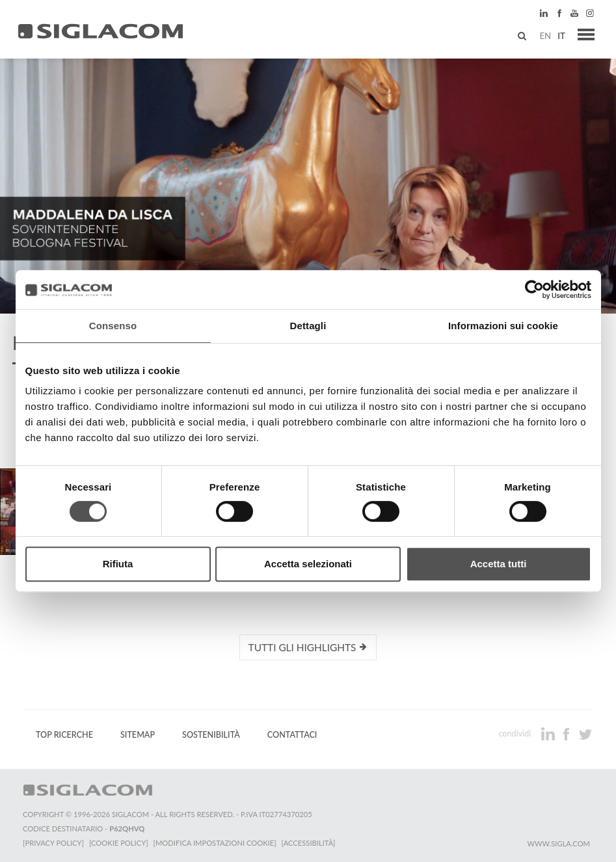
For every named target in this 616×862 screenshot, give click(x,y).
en (545, 36)
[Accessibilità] (309, 843)
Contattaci (292, 735)
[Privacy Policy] (53, 843)
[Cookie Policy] (119, 843)
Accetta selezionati (308, 564)
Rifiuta (118, 564)
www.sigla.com (558, 843)
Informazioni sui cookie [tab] (503, 326)
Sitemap (138, 735)
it (561, 36)
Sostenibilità (211, 735)
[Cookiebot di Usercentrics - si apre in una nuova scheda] (534, 290)
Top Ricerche (64, 735)
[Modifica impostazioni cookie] (215, 843)
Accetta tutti (499, 564)
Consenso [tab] (113, 326)
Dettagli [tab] (308, 326)
